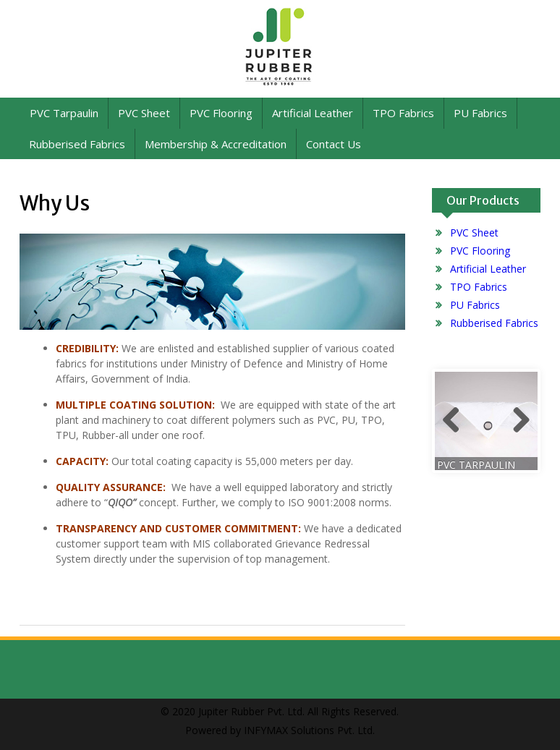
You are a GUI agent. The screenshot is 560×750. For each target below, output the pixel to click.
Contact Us (334, 144)
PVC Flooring (221, 113)
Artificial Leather (313, 113)
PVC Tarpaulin (64, 113)
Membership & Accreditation (216, 144)
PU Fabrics (480, 113)
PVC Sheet (144, 113)
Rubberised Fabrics (77, 144)
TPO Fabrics (403, 113)
